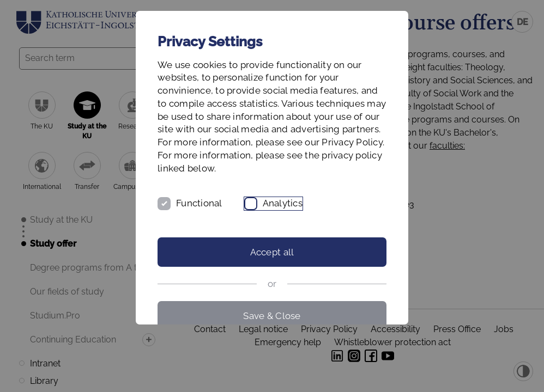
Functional (199, 203)
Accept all (272, 252)
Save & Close (272, 316)
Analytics (283, 203)
